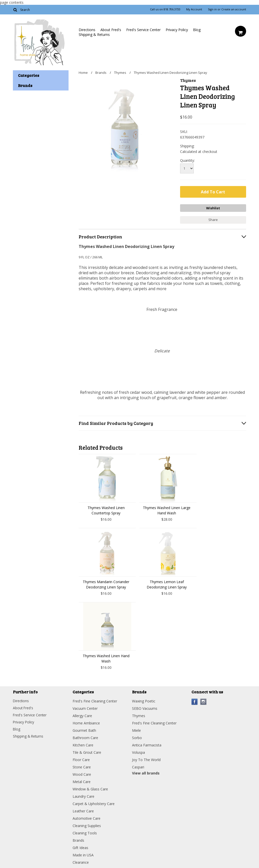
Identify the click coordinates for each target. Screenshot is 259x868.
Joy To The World (146, 759)
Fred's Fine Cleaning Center (95, 701)
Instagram (203, 701)
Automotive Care (87, 818)
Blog (197, 30)
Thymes (120, 73)
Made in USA (83, 854)
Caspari (138, 767)
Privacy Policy (177, 30)
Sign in (212, 9)
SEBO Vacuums (145, 708)
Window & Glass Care (90, 789)
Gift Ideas (80, 847)
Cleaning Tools (85, 832)
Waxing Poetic (144, 701)
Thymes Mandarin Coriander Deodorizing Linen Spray (106, 584)
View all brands (146, 773)
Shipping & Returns (94, 35)
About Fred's (111, 30)
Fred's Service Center (143, 30)
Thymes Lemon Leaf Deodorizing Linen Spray (167, 584)
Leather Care (83, 810)
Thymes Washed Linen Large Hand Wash (167, 510)
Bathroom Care (85, 737)
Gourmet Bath (84, 730)
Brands (101, 73)
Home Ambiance (86, 723)
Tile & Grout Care (87, 752)
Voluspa (138, 752)
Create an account (234, 9)
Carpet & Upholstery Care (94, 803)
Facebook (195, 701)
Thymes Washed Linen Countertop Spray (106, 510)
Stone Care (82, 767)
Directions (87, 30)
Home (83, 73)
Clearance (81, 862)
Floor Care (81, 759)
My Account (194, 9)
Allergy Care (82, 715)
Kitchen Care (83, 745)
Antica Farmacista (147, 745)
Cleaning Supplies (87, 825)
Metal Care (82, 781)
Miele (136, 730)
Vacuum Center (85, 708)
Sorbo (137, 737)
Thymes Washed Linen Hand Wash (106, 658)
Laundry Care (83, 796)
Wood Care (82, 774)
